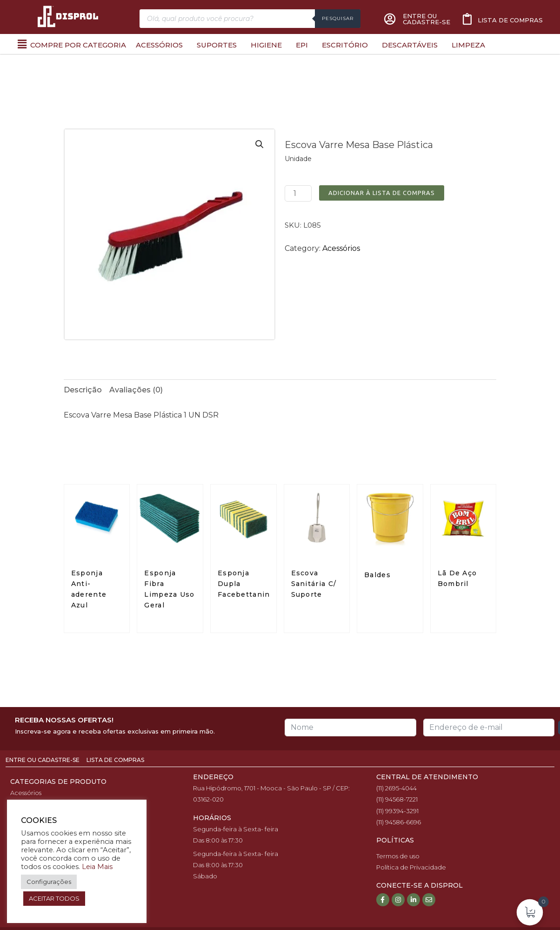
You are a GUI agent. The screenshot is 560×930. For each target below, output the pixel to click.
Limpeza (468, 45)
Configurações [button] (49, 882)
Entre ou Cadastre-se (43, 760)
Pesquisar (338, 18)
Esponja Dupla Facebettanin (245, 584)
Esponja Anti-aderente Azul (89, 589)
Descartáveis (410, 45)
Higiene (266, 45)
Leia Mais (97, 867)
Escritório (345, 45)
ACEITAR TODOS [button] (54, 898)
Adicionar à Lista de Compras (382, 193)
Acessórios (159, 45)
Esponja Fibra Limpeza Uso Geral (169, 589)
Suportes (217, 45)
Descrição (83, 390)
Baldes (377, 575)
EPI (302, 45)
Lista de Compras (115, 760)
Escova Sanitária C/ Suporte (314, 584)
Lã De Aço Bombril (457, 578)
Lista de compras (510, 20)
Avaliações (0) (136, 390)
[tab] (83, 390)
